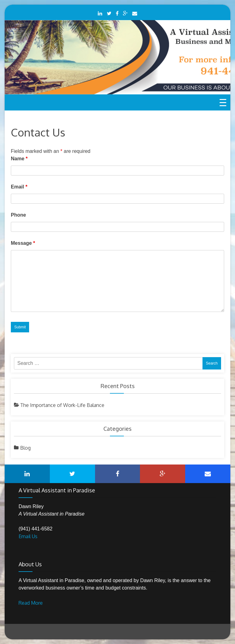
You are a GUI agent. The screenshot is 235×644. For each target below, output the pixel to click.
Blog (25, 448)
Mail (135, 13)
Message (23, 243)
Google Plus (125, 13)
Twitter (109, 13)
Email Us (28, 536)
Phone (18, 215)
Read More (31, 603)
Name (19, 159)
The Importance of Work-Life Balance (62, 405)
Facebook (117, 13)
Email (19, 187)
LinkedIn (100, 13)
